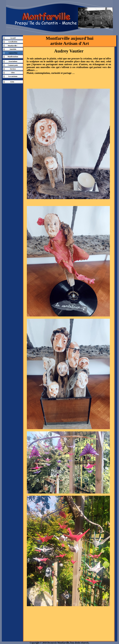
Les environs (13, 76)
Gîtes (13, 73)
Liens (12, 82)
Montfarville (12, 46)
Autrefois (13, 49)
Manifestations (13, 57)
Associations (13, 61)
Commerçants (13, 65)
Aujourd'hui (13, 53)
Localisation (13, 42)
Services (13, 69)
